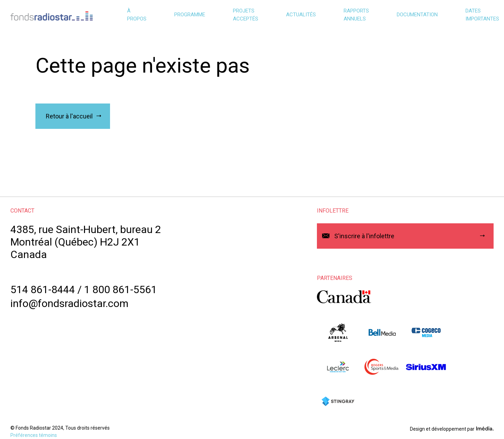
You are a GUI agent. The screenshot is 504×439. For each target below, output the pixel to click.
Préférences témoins (34, 435)
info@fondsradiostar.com (69, 303)
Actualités (301, 15)
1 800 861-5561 (120, 289)
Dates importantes (482, 15)
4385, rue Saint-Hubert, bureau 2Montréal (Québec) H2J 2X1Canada (86, 242)
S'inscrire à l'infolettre (364, 236)
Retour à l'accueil (69, 116)
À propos (137, 15)
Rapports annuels (356, 15)
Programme (190, 15)
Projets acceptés (246, 15)
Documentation (417, 15)
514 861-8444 (43, 289)
